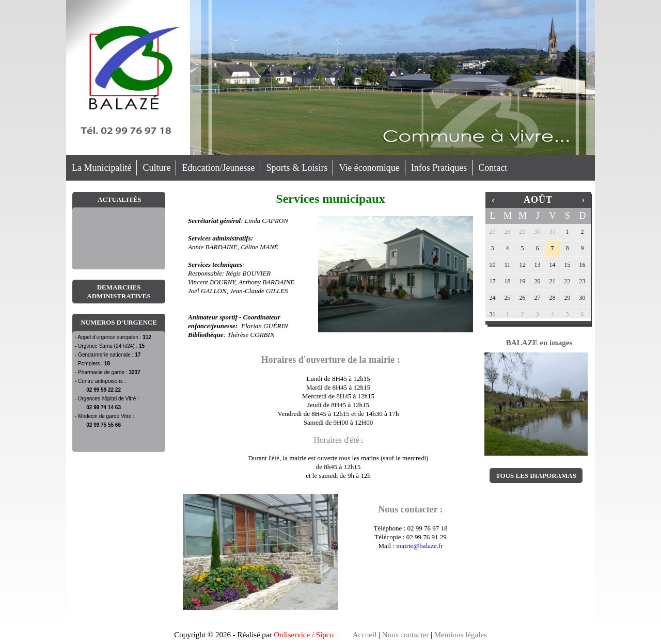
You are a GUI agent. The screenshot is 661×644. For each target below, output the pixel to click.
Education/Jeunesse (218, 168)
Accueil (365, 635)
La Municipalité (101, 168)
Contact (493, 168)
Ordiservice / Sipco (304, 635)
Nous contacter (405, 635)
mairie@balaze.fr (419, 546)
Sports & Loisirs (297, 168)
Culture (156, 168)
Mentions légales (461, 635)
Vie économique (369, 168)
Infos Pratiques (439, 168)
